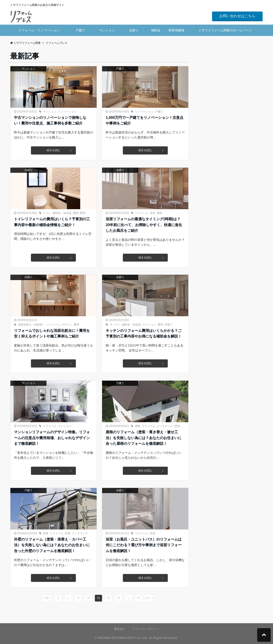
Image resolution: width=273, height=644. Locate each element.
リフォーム (142, 213)
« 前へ (47, 598)
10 (88, 598)
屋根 (138, 426)
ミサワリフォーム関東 (25, 43)
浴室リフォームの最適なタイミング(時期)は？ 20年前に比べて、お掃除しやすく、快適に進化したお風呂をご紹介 (145, 225)
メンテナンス (165, 426)
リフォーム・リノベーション (39, 30)
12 (108, 598)
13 (118, 598)
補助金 (156, 30)
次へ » (150, 598)
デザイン (67, 325)
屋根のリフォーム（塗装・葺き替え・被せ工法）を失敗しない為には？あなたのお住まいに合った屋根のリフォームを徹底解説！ (144, 438)
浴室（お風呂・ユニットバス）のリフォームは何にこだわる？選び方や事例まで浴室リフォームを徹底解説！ (144, 545)
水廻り (134, 30)
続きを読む (59, 151)
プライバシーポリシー (146, 629)
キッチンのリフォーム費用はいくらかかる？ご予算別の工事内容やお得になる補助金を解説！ (144, 334)
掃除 (159, 213)
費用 (76, 213)
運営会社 (119, 629)
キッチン (115, 325)
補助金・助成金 (62, 213)
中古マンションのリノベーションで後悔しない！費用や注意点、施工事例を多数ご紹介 (50, 121)
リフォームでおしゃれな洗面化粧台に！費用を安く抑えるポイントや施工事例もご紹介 (52, 334)
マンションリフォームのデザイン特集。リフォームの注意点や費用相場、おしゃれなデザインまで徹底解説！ (52, 438)
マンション (107, 30)
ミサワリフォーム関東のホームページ (225, 30)
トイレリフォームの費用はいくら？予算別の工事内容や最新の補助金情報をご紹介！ (52, 222)
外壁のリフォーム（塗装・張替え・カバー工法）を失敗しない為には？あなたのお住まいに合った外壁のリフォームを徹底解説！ (52, 545)
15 (139, 598)
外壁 (68, 533)
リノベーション (68, 112)
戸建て (80, 30)
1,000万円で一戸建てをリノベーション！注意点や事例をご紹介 (145, 121)
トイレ (47, 213)
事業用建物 (176, 30)
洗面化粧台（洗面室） (31, 325)
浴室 (153, 213)
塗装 (177, 426)
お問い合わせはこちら (237, 16)
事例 (83, 213)
